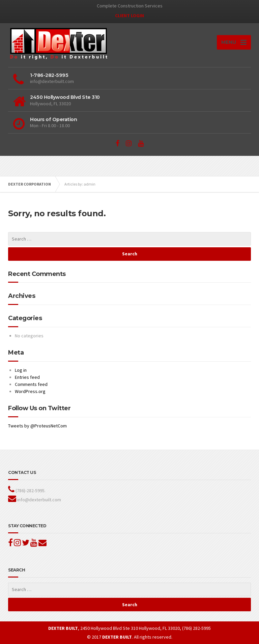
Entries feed (27, 377)
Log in (21, 370)
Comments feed (31, 384)
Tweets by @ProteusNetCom (37, 426)
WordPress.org (30, 391)
